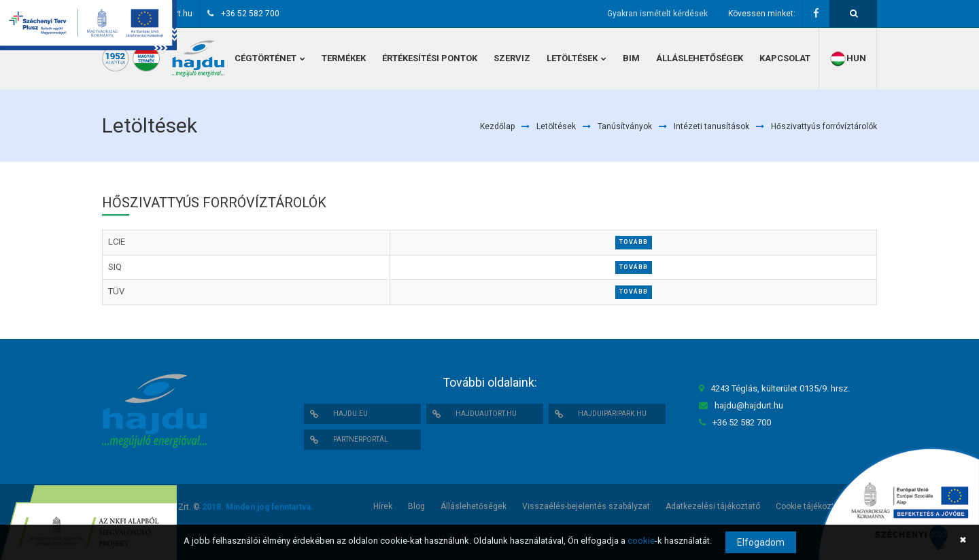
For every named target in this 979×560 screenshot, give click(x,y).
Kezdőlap (497, 126)
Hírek (383, 506)
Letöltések (556, 126)
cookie (641, 541)
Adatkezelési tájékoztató (713, 506)
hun (848, 59)
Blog (416, 506)
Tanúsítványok (625, 126)
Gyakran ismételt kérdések (657, 14)
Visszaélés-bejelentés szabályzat (586, 506)
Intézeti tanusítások (711, 126)
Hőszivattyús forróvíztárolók (824, 126)
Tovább (634, 242)
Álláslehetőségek (474, 506)
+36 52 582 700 (250, 14)
